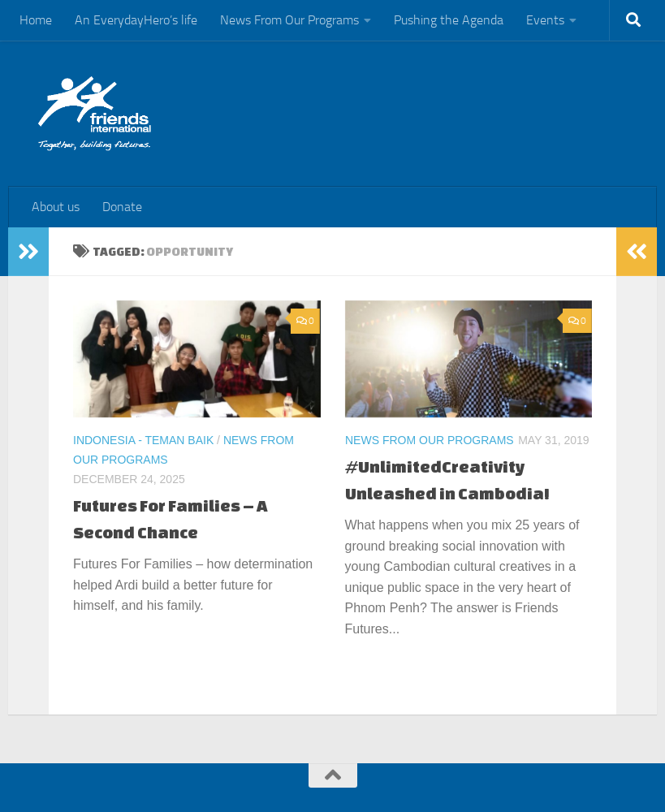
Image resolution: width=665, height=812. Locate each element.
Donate (122, 207)
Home (36, 20)
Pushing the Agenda (449, 20)
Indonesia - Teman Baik (143, 440)
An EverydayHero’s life (136, 20)
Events (545, 20)
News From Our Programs (289, 20)
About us (56, 207)
